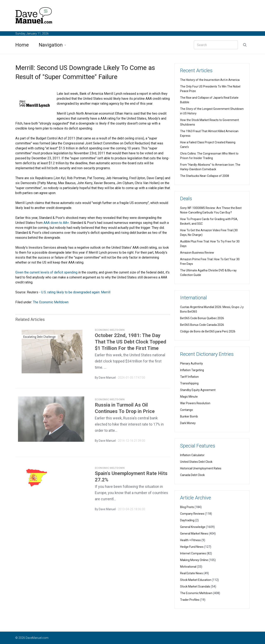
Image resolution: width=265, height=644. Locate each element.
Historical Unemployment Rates (201, 468)
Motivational (188, 567)
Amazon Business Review (197, 253)
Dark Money (188, 423)
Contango (187, 410)
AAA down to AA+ (56, 223)
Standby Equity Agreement (198, 390)
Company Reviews (192, 514)
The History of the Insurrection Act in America (210, 80)
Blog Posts (187, 507)
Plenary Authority (192, 363)
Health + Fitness (190, 540)
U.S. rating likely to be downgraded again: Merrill (76, 292)
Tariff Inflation (189, 377)
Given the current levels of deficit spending (46, 272)
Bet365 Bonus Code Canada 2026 (202, 325)
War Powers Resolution (195, 403)
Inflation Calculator (192, 455)
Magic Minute (189, 397)
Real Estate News (192, 573)
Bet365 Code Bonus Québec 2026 (202, 318)
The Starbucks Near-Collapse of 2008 (205, 176)
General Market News (194, 534)
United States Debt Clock (196, 462)
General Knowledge (193, 527)
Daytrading (187, 520)
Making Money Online (194, 560)
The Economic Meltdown (51, 302)
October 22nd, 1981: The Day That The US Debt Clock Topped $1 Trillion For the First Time (131, 343)
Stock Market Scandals (195, 586)
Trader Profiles (190, 600)
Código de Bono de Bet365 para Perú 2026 (208, 331)
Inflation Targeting (192, 370)
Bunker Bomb (189, 416)
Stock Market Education (196, 580)
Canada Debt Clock (192, 475)
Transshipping (189, 383)
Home (22, 45)
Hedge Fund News (192, 547)
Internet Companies (193, 553)
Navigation (51, 45)
